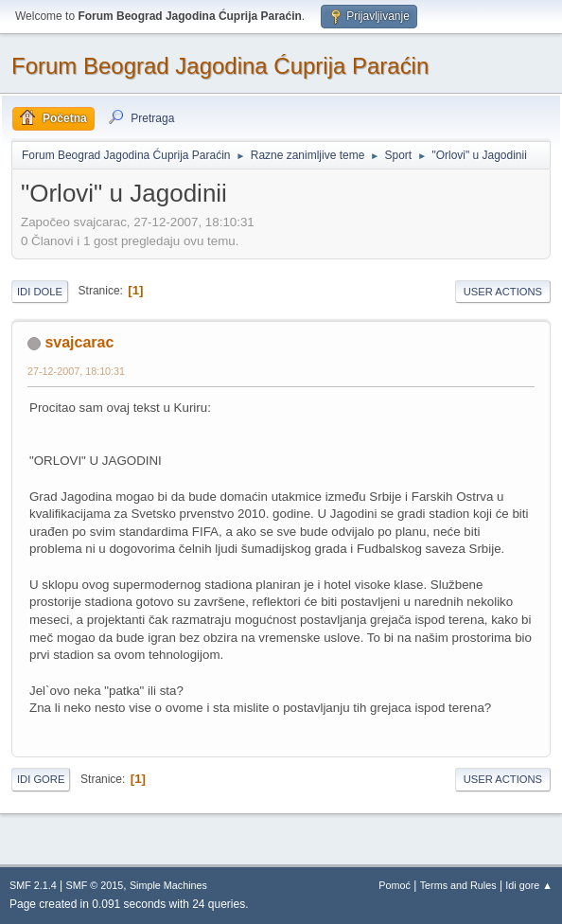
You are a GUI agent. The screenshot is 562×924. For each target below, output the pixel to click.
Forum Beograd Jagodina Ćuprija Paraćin (220, 66)
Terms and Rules (458, 885)
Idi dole (40, 292)
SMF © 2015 (95, 885)
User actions (503, 292)
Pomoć (395, 885)
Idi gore (41, 779)
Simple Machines (168, 885)
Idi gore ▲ (529, 885)
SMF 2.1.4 (33, 885)
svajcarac (79, 342)
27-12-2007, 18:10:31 (76, 371)
